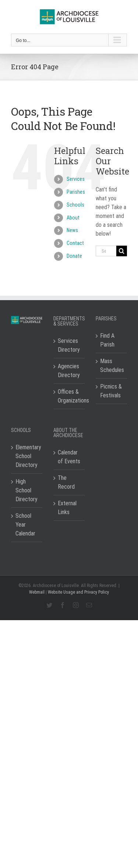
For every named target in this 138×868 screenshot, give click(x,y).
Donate (74, 256)
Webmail (37, 592)
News (72, 230)
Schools (75, 205)
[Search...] (106, 251)
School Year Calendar (25, 525)
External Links (67, 508)
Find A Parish (107, 340)
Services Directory (69, 345)
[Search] (122, 251)
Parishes (76, 192)
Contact (75, 243)
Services (76, 179)
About (73, 218)
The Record (66, 482)
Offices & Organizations (69, 396)
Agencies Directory (69, 371)
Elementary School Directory (27, 456)
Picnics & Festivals (111, 391)
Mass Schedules (112, 366)
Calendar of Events (69, 457)
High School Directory (26, 490)
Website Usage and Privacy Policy (78, 592)
